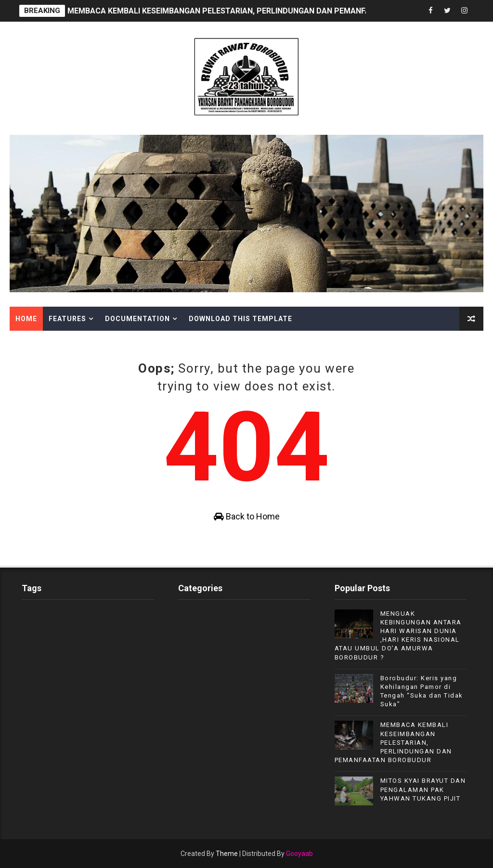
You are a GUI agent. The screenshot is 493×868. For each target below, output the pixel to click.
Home (26, 319)
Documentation (137, 319)
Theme (227, 854)
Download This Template (240, 319)
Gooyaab (299, 854)
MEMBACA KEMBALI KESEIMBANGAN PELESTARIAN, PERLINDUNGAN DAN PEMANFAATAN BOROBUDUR (253, 11)
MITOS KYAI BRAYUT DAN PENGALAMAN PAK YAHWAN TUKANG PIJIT (423, 789)
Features (67, 319)
